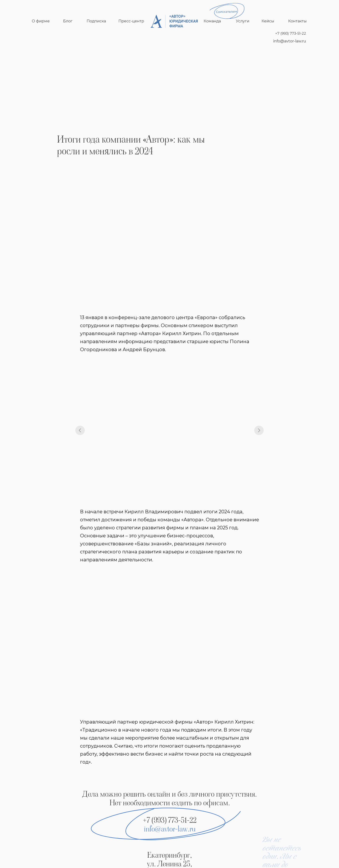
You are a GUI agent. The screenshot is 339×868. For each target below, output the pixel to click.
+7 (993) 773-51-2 (168, 820)
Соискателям (226, 12)
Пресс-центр (131, 21)
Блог (68, 21)
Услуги (243, 21)
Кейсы (268, 21)
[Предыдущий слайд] (80, 430)
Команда (212, 21)
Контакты (297, 21)
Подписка (96, 21)
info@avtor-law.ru (290, 41)
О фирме (41, 21)
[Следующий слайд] (259, 430)
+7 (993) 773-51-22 (291, 33)
